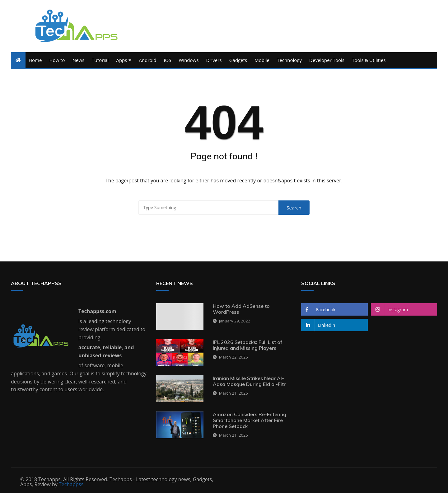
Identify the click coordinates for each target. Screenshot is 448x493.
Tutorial (100, 60)
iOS (168, 60)
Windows (189, 60)
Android (148, 60)
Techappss (71, 484)
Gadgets (238, 60)
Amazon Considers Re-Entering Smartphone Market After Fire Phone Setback (250, 420)
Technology (289, 60)
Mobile (262, 60)
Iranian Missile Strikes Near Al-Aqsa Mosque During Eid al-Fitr (249, 381)
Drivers (214, 60)
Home (35, 60)
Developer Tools (327, 60)
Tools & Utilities (369, 60)
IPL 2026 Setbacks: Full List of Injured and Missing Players (247, 345)
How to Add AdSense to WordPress (241, 309)
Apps (121, 60)
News (79, 60)
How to (57, 60)
